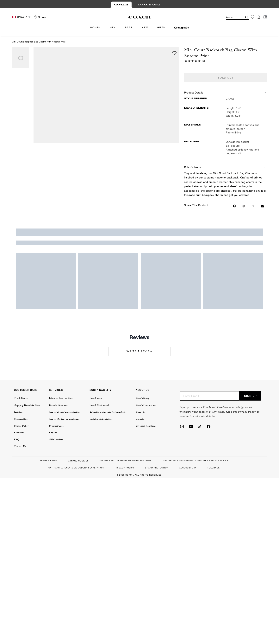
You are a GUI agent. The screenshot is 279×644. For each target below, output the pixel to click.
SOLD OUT (226, 78)
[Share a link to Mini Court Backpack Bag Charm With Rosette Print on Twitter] (253, 206)
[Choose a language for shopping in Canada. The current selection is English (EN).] (22, 17)
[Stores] (40, 17)
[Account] (259, 17)
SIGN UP (250, 396)
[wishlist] (174, 53)
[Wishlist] (253, 17)
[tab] (121, 5)
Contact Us (187, 416)
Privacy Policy (247, 412)
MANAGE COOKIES (78, 461)
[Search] (231, 17)
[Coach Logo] (140, 17)
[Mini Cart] (265, 17)
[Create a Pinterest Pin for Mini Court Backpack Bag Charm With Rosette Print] (244, 206)
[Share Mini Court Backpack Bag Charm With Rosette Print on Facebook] (234, 206)
